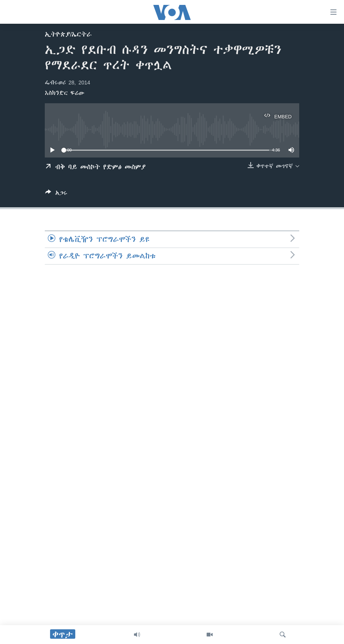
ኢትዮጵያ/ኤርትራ (68, 34)
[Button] (56, 194)
